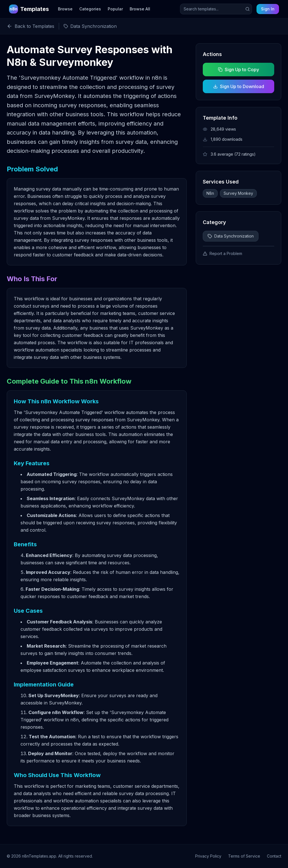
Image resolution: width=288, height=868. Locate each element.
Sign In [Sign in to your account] (268, 9)
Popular (115, 9)
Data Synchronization (231, 236)
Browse (65, 9)
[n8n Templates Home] (29, 9)
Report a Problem (222, 253)
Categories (90, 9)
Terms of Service (244, 856)
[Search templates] (216, 9)
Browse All (140, 9)
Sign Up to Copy (238, 70)
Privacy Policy (208, 856)
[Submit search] (247, 9)
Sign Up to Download (239, 86)
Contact (274, 856)
